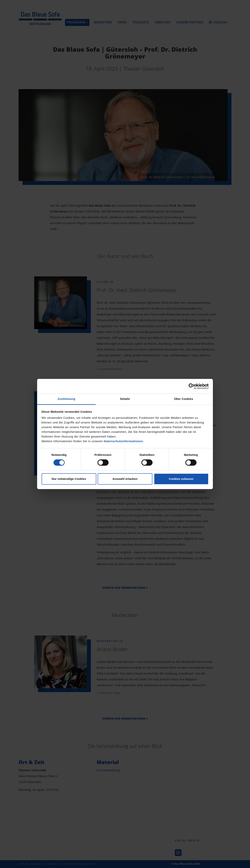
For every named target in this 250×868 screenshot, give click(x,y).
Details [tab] (125, 399)
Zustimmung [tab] (67, 399)
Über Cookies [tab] (184, 399)
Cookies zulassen (181, 479)
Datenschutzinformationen (123, 441)
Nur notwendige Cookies (69, 479)
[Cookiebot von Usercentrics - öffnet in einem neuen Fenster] (192, 386)
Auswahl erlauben (125, 479)
